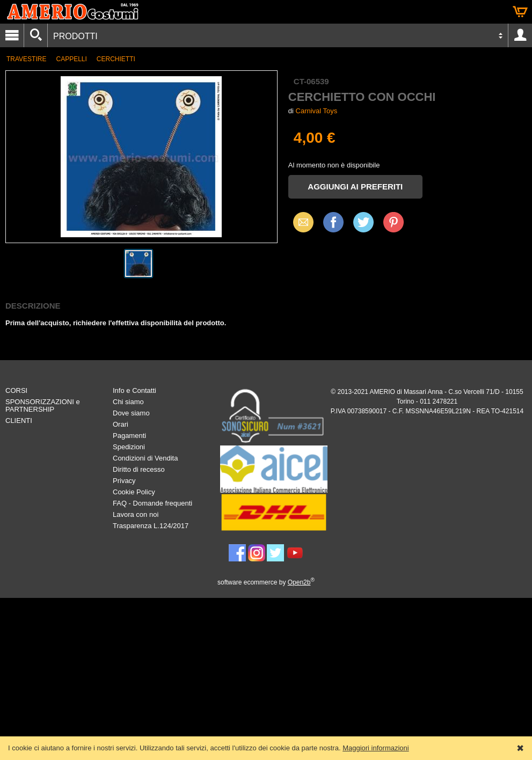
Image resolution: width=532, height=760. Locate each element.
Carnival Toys (317, 111)
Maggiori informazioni (376, 748)
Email (300, 222)
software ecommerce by (266, 582)
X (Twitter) (363, 226)
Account (520, 35)
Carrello (520, 12)
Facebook (333, 222)
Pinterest (393, 222)
